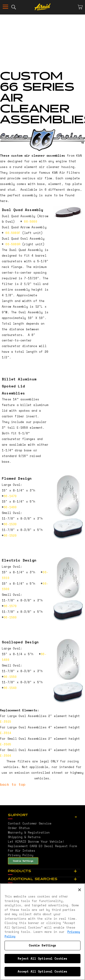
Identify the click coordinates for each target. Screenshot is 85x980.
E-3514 (6, 733)
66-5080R (13, 244)
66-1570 (10, 606)
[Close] (80, 890)
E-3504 (6, 756)
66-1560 (10, 617)
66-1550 (10, 677)
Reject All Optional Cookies (43, 958)
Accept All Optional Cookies (43, 971)
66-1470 (10, 496)
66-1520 (10, 535)
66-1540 (10, 688)
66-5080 (30, 221)
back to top (13, 784)
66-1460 (10, 507)
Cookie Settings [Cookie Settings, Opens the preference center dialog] (43, 945)
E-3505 (6, 744)
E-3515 (6, 722)
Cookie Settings (23, 861)
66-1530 (10, 524)
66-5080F (13, 233)
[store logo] (43, 7)
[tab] (44, 815)
